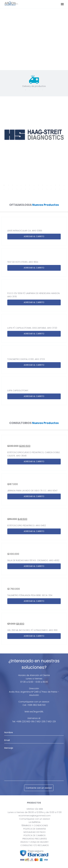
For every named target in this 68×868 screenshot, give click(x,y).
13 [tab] (55, 185)
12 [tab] (51, 185)
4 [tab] (38, 90)
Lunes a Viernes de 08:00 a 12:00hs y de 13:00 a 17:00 (35, 812)
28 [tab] (55, 189)
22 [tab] (30, 189)
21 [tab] (25, 189)
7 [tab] (30, 185)
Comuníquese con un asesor (35, 819)
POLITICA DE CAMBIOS (35, 835)
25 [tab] (43, 189)
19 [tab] (17, 189)
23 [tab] (34, 189)
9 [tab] (38, 185)
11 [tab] (47, 185)
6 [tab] (25, 185)
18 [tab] (13, 189)
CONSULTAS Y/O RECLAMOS (35, 845)
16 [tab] (4, 189)
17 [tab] (8, 189)
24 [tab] (38, 189)
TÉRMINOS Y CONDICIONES (35, 825)
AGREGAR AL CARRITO (34, 236)
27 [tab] (51, 189)
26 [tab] (47, 189)
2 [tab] (30, 90)
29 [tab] (60, 189)
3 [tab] (34, 90)
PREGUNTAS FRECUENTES (35, 839)
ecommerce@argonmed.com (35, 816)
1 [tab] (25, 90)
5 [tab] (43, 90)
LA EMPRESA (35, 822)
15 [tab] (64, 185)
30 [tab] (64, 189)
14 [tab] (60, 185)
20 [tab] (21, 189)
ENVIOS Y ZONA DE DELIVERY (35, 842)
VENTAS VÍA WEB (35, 809)
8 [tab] (34, 185)
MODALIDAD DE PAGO (35, 832)
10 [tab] (43, 185)
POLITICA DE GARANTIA (35, 829)
